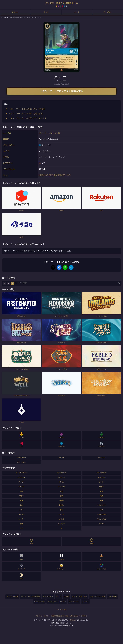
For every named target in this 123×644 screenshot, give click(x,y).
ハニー (22, 510)
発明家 (61, 501)
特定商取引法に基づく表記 (60, 616)
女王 (61, 491)
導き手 (22, 496)
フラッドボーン (101, 473)
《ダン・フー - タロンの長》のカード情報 (27, 109)
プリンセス (61, 487)
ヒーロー (101, 482)
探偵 (61, 496)
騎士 (61, 510)
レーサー (22, 519)
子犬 (101, 510)
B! (71, 267)
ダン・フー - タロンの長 (49, 133)
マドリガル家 (101, 514)
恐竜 (22, 524)
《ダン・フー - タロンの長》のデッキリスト (28, 118)
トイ (22, 528)
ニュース (85, 601)
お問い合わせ (74, 616)
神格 (101, 501)
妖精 (101, 491)
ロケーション (22, 462)
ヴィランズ (22, 477)
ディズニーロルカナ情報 (31, 596)
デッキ (46, 12)
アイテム (61, 458)
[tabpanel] (61, 47)
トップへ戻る (61, 610)
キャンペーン (48, 596)
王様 (22, 501)
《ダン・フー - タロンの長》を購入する (61, 91)
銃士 (22, 505)
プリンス (22, 487)
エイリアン (61, 477)
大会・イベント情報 (98, 596)
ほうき (101, 487)
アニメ (58, 596)
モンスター (61, 524)
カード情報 (112, 596)
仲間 (22, 491)
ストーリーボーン (22, 473)
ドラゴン (61, 482)
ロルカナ (15, 12)
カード (77, 12)
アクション (101, 458)
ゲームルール (39, 601)
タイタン (22, 514)
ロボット (61, 519)
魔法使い (61, 505)
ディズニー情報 (12, 596)
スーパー (101, 524)
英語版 (66, 596)
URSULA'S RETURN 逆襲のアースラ (55, 175)
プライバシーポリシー (43, 616)
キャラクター (22, 458)
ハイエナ (61, 514)
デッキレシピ (74, 601)
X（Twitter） (83, 616)
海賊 (101, 496)
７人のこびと (101, 505)
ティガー (22, 482)
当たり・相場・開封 (80, 596)
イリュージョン (101, 519)
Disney (72, 620)
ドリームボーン (61, 473)
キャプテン (101, 477)
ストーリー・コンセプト (57, 601)
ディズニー (108, 12)
